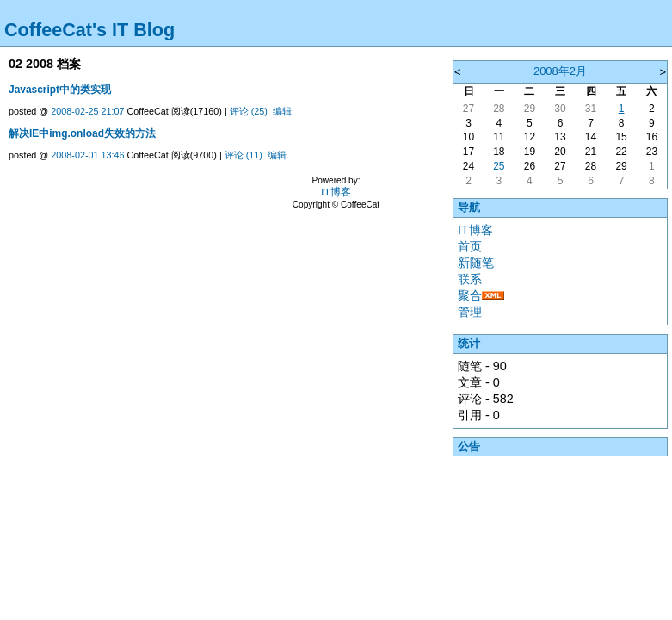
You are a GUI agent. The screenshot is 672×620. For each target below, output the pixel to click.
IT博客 (475, 230)
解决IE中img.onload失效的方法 (82, 133)
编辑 (282, 111)
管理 (470, 312)
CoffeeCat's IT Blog (89, 30)
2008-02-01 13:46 (87, 155)
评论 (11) (244, 155)
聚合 (470, 295)
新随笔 (476, 263)
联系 (470, 279)
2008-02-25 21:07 (87, 111)
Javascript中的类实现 (60, 90)
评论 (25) (249, 111)
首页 (470, 246)
